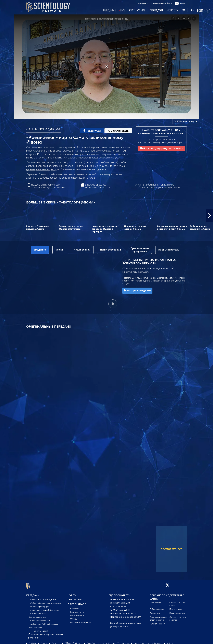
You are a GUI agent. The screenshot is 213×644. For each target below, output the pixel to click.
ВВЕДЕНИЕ (110, 10)
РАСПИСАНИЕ (137, 10)
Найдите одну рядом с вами (161, 148)
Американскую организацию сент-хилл (110, 147)
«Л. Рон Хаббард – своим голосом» (45, 601)
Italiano (170, 642)
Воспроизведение (137, 291)
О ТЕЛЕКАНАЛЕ (77, 602)
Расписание (76, 598)
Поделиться (92, 131)
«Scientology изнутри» (40, 605)
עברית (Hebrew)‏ (142, 642)
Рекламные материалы (81, 621)
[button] (210, 215)
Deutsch (56, 642)
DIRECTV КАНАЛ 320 (122, 598)
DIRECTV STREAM (120, 601)
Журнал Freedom (157, 622)
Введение (75, 607)
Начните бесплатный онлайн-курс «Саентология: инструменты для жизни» (159, 186)
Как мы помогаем (177, 611)
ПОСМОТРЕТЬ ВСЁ (171, 549)
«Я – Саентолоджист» (40, 629)
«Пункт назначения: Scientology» (45, 608)
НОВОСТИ (173, 10)
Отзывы (74, 617)
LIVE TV (72, 594)
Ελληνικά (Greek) (73, 642)
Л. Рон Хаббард (157, 608)
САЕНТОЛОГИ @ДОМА (43, 129)
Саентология (156, 601)
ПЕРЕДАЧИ (156, 10)
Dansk (44, 642)
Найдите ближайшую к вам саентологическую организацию (48, 186)
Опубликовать (118, 131)
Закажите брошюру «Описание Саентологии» (99, 186)
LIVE (123, 10)
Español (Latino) (95, 642)
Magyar (158, 642)
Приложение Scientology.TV (126, 615)
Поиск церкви (176, 608)
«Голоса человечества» (40, 619)
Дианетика (155, 611)
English (32, 642)
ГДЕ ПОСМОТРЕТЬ (119, 594)
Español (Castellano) (119, 642)
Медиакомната (77, 614)
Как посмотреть (77, 610)
